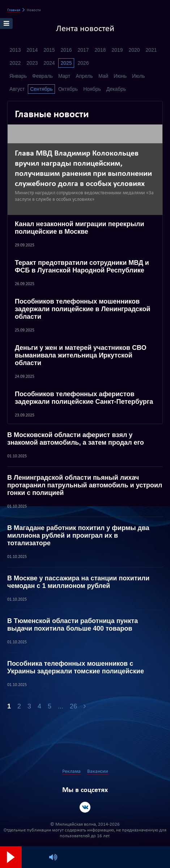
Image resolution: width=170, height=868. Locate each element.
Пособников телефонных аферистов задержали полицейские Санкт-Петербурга (84, 398)
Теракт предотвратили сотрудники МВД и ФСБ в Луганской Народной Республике (82, 266)
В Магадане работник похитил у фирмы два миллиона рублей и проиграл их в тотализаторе (78, 535)
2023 (32, 63)
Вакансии (98, 772)
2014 (32, 50)
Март (64, 76)
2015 (49, 50)
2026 (83, 63)
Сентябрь (41, 89)
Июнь (120, 76)
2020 (134, 50)
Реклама (71, 772)
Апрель (84, 76)
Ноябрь (92, 89)
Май (103, 76)
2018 (100, 50)
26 (73, 706)
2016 (66, 50)
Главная (14, 10)
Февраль (42, 76)
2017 (83, 50)
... (61, 706)
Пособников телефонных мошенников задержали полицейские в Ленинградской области (83, 309)
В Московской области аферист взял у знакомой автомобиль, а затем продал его (76, 439)
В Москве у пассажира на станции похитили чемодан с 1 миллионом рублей (78, 582)
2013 (15, 50)
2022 (15, 63)
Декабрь (116, 89)
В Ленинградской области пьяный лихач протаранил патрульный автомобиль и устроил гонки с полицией (85, 485)
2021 (151, 50)
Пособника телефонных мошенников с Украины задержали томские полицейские (76, 667)
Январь (18, 76)
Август (17, 89)
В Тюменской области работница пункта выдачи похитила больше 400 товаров (73, 625)
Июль (139, 76)
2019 (117, 50)
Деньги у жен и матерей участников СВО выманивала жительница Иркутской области (81, 355)
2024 (49, 63)
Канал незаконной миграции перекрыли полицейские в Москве (80, 228)
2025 (66, 63)
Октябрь (68, 89)
